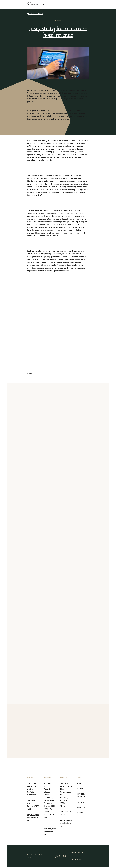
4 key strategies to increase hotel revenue (58, 31)
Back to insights (35, 14)
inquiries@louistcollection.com (33, 817)
